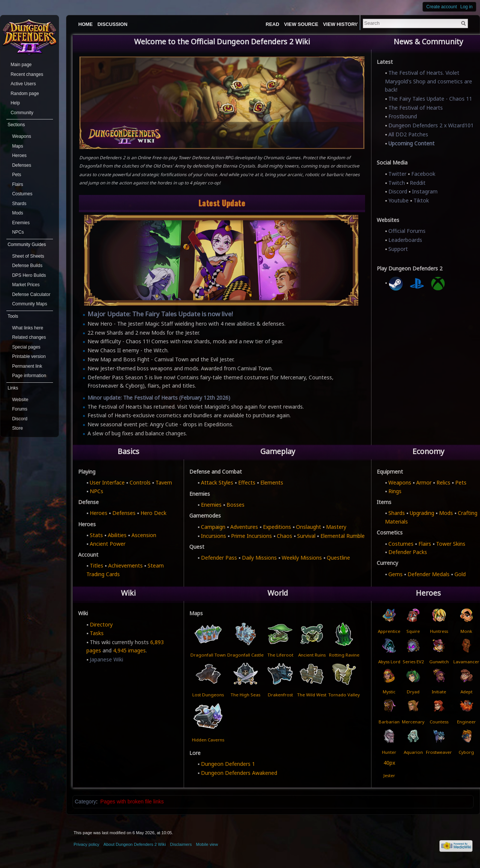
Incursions (214, 536)
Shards (397, 513)
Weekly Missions (302, 558)
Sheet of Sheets (28, 256)
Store (17, 428)
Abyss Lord (389, 661)
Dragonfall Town (208, 654)
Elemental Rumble (343, 536)
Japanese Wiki (106, 659)
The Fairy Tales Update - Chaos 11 (430, 99)
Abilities (117, 535)
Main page (21, 65)
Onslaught (309, 527)
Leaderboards (405, 240)
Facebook (423, 174)
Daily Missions (259, 558)
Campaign (213, 527)
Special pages (26, 347)
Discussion (113, 24)
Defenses (124, 513)
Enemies (211, 505)
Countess (439, 722)
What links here (28, 328)
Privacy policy (86, 844)
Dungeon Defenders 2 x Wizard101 (431, 125)
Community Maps (29, 304)
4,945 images (129, 650)
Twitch (397, 183)
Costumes (401, 544)
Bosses (235, 505)
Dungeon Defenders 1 (228, 764)
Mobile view (207, 844)
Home (85, 24)
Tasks (97, 633)
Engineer (466, 722)
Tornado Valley (344, 695)
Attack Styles (217, 482)
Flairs (425, 544)
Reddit (418, 183)
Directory (101, 624)
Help (15, 103)
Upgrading (422, 513)
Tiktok (421, 200)
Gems (395, 574)
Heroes (99, 513)
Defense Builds (27, 266)
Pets (461, 482)
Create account (442, 7)
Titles (97, 565)
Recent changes (27, 74)
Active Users (23, 84)
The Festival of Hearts (416, 108)
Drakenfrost (280, 695)
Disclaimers (181, 844)
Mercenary (413, 722)
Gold (460, 574)
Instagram (425, 191)
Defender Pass (219, 558)
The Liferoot (280, 654)
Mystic (389, 692)
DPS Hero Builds (29, 275)
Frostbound (403, 116)
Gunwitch (439, 661)
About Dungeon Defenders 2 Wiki (135, 844)
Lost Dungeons (208, 695)
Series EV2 (413, 661)
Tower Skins (451, 544)
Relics (443, 482)
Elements (272, 482)
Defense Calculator (31, 294)
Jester (389, 775)
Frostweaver (439, 752)
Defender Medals (429, 574)
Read (287, 24)
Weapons (400, 482)
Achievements (125, 565)
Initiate (439, 692)
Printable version (29, 356)
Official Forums (407, 231)
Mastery (336, 527)
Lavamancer (466, 661)
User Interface (107, 482)
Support (398, 249)
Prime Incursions (251, 536)
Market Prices (26, 285)
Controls (140, 482)
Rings (395, 491)
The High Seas (245, 695)
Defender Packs (408, 552)
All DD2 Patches (408, 134)
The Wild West (312, 695)
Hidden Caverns (208, 740)
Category (85, 802)
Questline (338, 558)
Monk (466, 631)
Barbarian (389, 722)
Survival (306, 536)
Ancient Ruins (312, 654)
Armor (424, 482)
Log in (467, 7)
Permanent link (27, 366)
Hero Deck (153, 513)
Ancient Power (108, 544)
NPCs (97, 491)
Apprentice (389, 631)
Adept (466, 692)
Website (20, 400)
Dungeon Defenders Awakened (239, 773)
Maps (17, 146)
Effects (247, 482)
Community (22, 113)
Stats (96, 535)
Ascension (144, 535)
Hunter (389, 752)
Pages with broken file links (132, 802)
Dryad (413, 692)
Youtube (398, 200)
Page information (29, 376)
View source (316, 24)
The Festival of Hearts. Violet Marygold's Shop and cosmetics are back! (429, 81)
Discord (398, 191)
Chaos (285, 536)
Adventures (244, 527)
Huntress (439, 631)
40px (389, 763)
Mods (446, 513)
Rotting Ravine (344, 654)
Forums (20, 409)
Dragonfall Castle (245, 654)
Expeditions (277, 527)
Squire (413, 631)
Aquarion (413, 752)
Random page (25, 94)
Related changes (29, 337)
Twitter (397, 174)
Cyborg (466, 752)
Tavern (164, 482)
